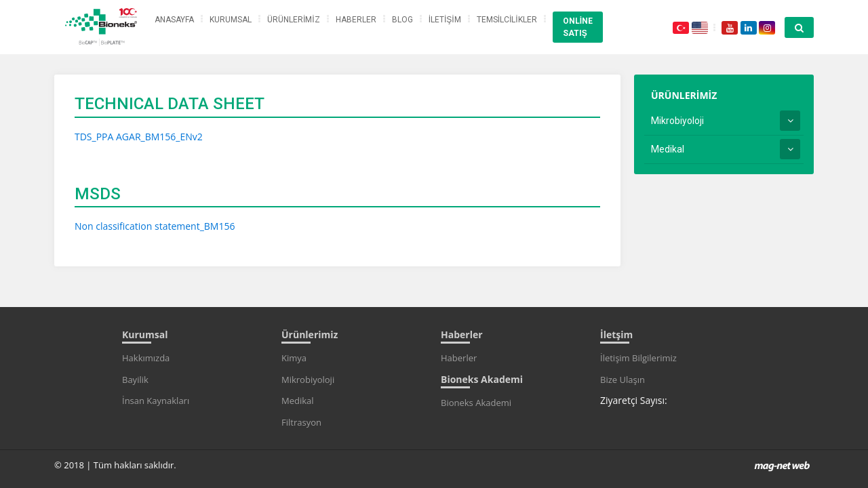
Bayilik (135, 380)
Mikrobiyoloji (677, 121)
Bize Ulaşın (623, 380)
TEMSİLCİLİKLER (507, 20)
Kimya (294, 358)
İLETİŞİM (445, 20)
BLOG (402, 20)
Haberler (459, 358)
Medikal (668, 149)
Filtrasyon (301, 422)
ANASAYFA (174, 20)
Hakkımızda (146, 358)
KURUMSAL (231, 20)
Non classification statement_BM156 (155, 226)
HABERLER (356, 20)
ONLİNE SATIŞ (578, 27)
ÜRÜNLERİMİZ (294, 20)
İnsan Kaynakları (156, 401)
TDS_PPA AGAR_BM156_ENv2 (139, 137)
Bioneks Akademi (476, 403)
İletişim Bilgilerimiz (638, 358)
